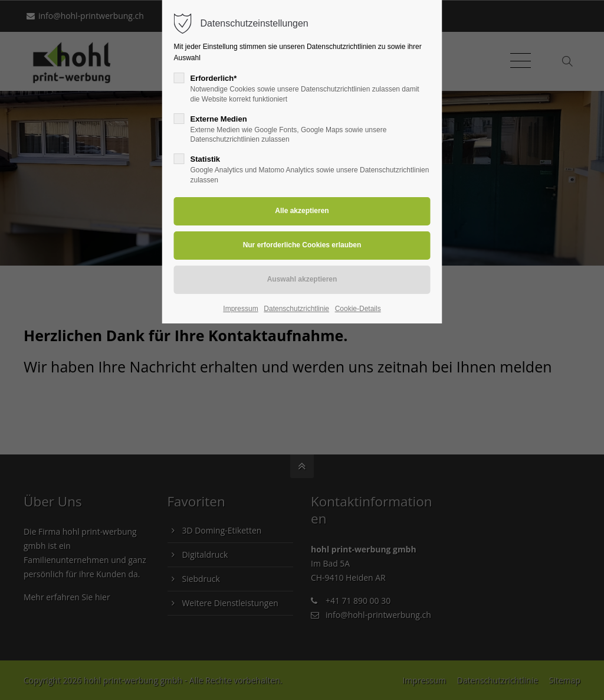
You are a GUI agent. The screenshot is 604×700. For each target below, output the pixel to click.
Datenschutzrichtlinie (296, 309)
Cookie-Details (358, 309)
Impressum (240, 309)
